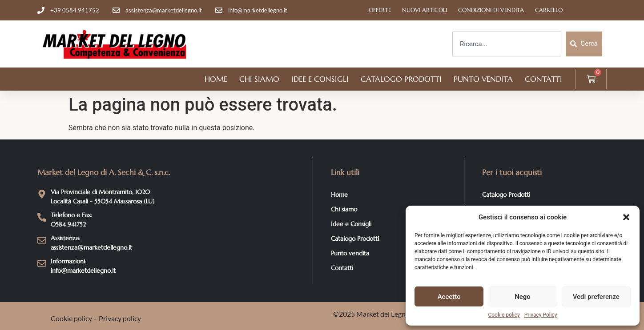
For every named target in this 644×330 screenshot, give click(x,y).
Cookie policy (504, 315)
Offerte (380, 10)
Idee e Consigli (320, 79)
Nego (523, 297)
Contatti (543, 79)
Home (216, 79)
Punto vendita (483, 79)
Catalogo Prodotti (401, 79)
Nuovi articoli (425, 10)
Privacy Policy (541, 315)
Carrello (549, 10)
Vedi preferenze (596, 297)
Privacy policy (120, 318)
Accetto (449, 297)
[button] (626, 217)
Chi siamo (259, 79)
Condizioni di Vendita (491, 10)
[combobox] (507, 44)
